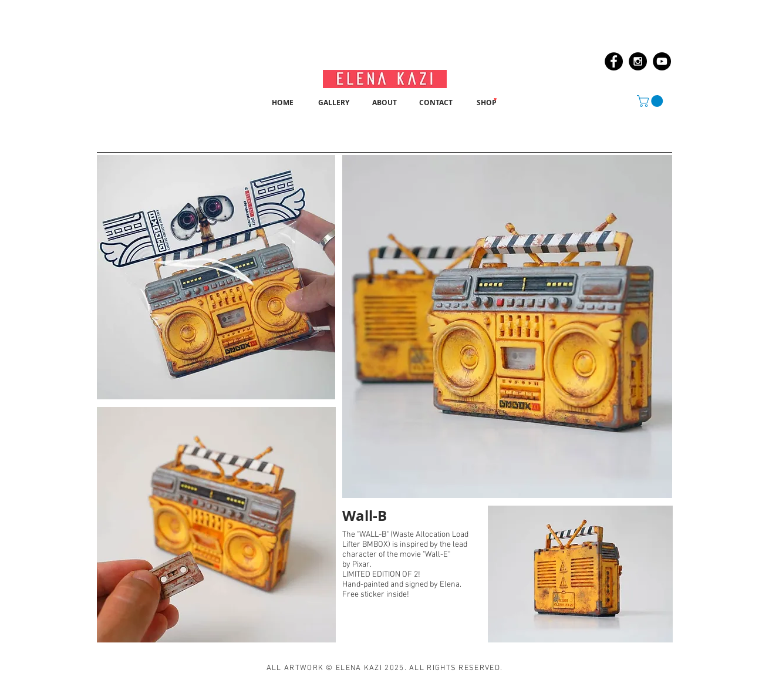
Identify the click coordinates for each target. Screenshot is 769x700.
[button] (651, 101)
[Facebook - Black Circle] (614, 61)
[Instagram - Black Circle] (638, 61)
